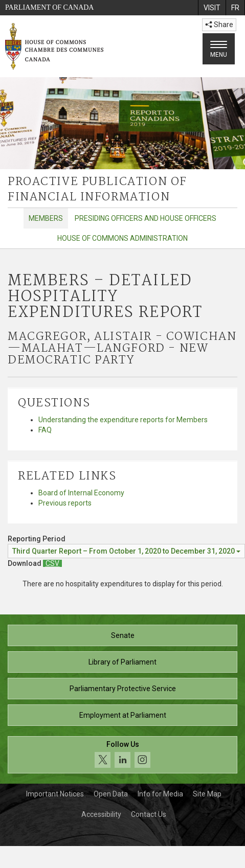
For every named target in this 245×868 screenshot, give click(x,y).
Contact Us (149, 814)
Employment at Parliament (123, 715)
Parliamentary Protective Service (123, 689)
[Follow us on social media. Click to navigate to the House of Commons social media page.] (122, 755)
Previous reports (65, 503)
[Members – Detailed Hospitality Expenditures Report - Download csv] (52, 563)
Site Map (207, 794)
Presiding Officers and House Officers (146, 218)
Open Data (111, 794)
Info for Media (160, 794)
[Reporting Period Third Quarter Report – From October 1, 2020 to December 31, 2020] (126, 551)
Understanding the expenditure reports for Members (123, 420)
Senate (123, 635)
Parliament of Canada (49, 7)
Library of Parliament (122, 662)
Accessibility (101, 814)
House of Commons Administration (122, 238)
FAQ (45, 430)
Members (46, 218)
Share (219, 25)
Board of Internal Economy (81, 493)
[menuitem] (212, 8)
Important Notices (55, 794)
